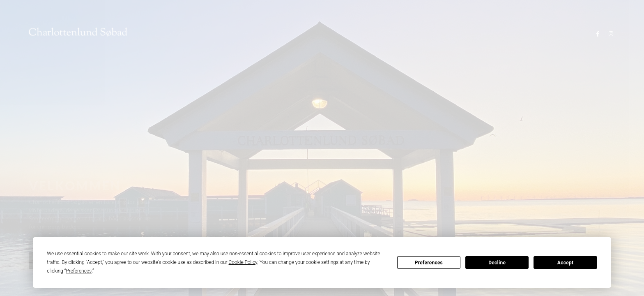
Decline (497, 263)
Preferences (429, 263)
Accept (565, 263)
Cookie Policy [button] (243, 262)
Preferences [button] (79, 271)
